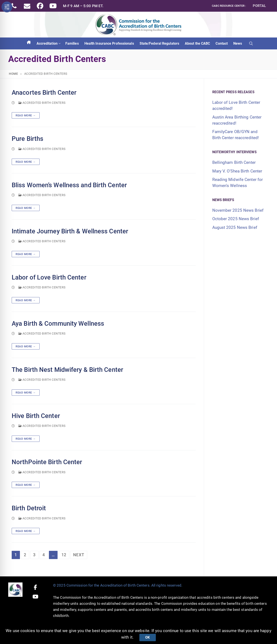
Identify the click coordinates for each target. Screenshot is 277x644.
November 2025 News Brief (238, 210)
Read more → (26, 115)
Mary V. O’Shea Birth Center (237, 171)
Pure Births (27, 139)
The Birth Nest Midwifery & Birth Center (67, 370)
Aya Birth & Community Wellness (58, 324)
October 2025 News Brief (236, 219)
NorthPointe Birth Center (47, 462)
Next (79, 555)
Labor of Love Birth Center (49, 277)
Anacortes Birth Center (44, 93)
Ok (147, 637)
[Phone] (14, 6)
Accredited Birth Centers (42, 103)
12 (64, 555)
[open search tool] (251, 44)
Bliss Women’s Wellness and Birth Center (69, 185)
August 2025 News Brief (235, 227)
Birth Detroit (29, 508)
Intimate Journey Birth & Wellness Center (70, 231)
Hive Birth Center (36, 416)
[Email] (27, 6)
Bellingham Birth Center (234, 162)
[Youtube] (53, 6)
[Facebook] (40, 6)
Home (13, 74)
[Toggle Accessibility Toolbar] (7, 7)
